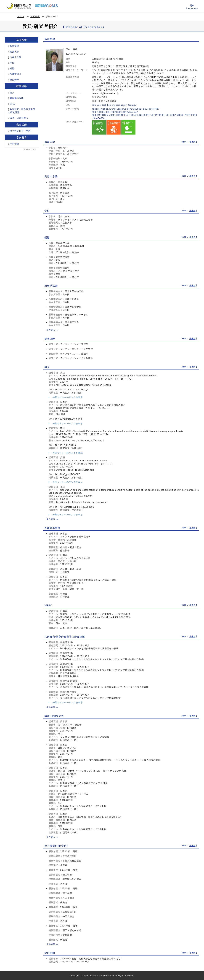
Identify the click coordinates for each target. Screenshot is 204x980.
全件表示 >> (53, 330)
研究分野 (14, 80)
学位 (12, 63)
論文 (12, 92)
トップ (21, 16)
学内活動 (14, 144)
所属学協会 (16, 74)
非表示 (192, 142)
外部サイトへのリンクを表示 (66, 397)
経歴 (12, 68)
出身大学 (14, 52)
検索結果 (35, 16)
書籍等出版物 (17, 98)
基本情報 (14, 46)
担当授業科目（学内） (21, 131)
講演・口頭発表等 (19, 118)
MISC (13, 104)
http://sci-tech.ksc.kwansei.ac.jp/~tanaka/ (115, 105)
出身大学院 (16, 57)
